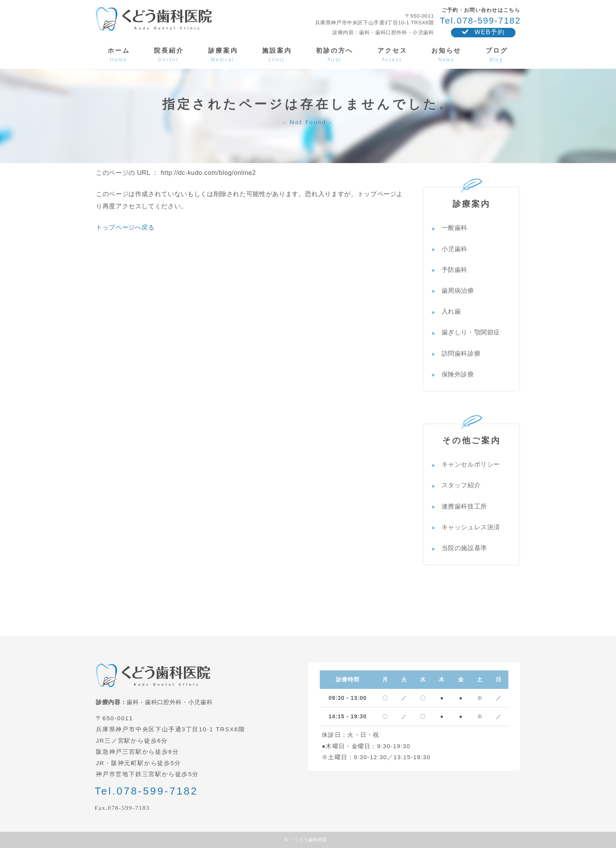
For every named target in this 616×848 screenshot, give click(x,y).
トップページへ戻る (125, 227)
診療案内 (472, 198)
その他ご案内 (471, 435)
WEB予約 (483, 32)
